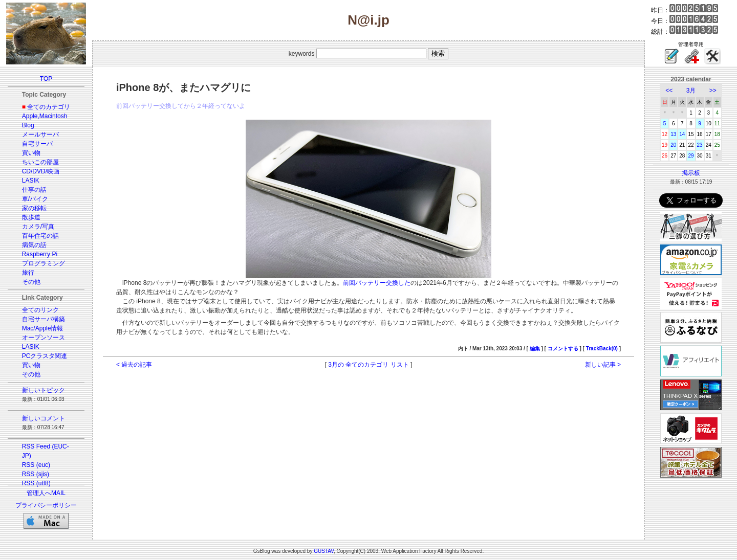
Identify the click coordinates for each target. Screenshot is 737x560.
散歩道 (31, 217)
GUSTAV (324, 551)
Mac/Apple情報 (43, 328)
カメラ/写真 (38, 227)
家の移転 (34, 208)
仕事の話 (34, 190)
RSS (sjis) (36, 474)
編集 (535, 349)
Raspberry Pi (40, 254)
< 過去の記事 (134, 365)
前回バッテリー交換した (377, 283)
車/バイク (35, 199)
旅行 (28, 273)
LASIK (31, 181)
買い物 (31, 153)
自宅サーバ (37, 144)
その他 (31, 282)
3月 (691, 91)
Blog (28, 125)
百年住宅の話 (40, 236)
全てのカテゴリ (49, 107)
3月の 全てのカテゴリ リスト (368, 365)
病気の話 (34, 245)
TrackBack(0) (602, 349)
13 (673, 134)
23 (700, 145)
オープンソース (44, 338)
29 (691, 156)
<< (669, 91)
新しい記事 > (603, 365)
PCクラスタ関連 (45, 356)
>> (713, 91)
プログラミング (44, 263)
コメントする (563, 349)
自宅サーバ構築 (44, 319)
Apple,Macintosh (45, 116)
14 (682, 134)
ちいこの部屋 (40, 162)
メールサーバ (40, 135)
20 (673, 145)
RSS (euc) (36, 465)
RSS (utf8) (36, 483)
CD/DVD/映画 (41, 171)
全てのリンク (40, 310)
